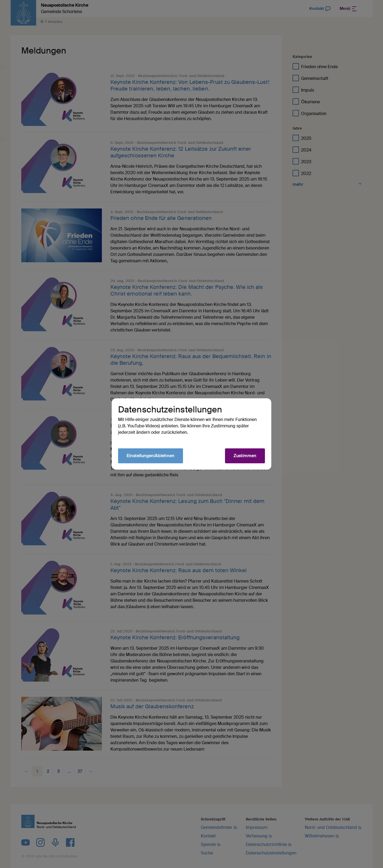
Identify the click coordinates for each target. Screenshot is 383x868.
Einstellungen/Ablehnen (151, 456)
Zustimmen (245, 456)
